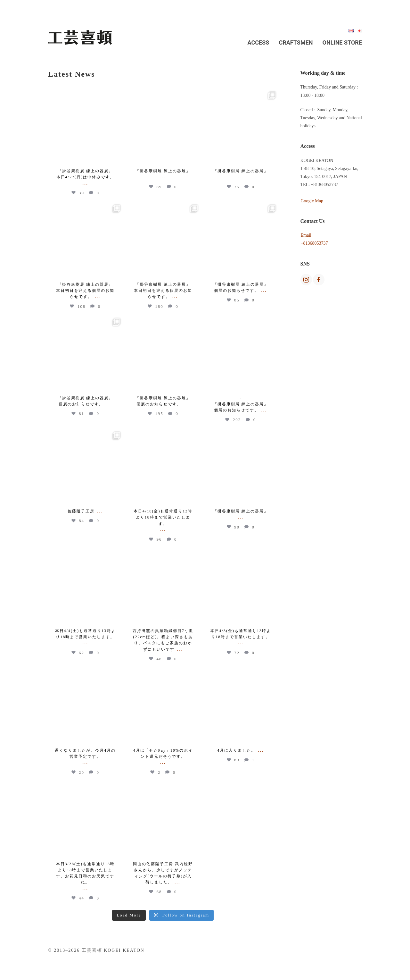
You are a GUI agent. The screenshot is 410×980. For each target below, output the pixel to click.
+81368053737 (314, 243)
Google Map (312, 201)
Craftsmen (296, 42)
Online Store (342, 42)
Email (306, 235)
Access (258, 42)
